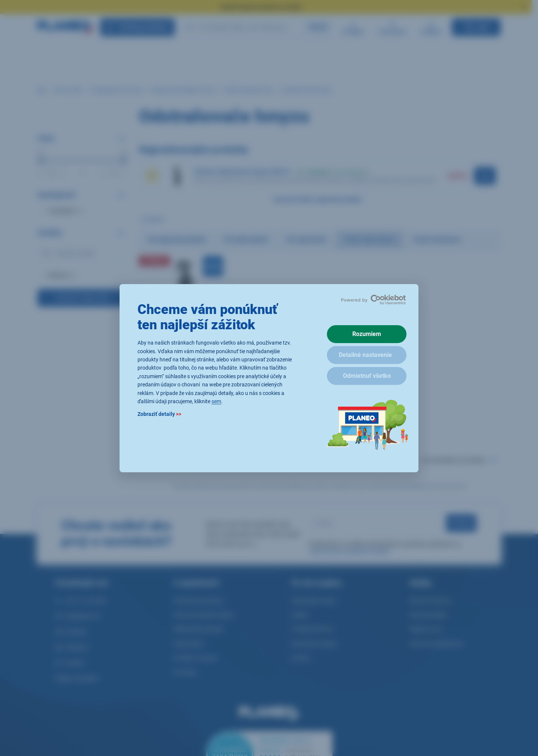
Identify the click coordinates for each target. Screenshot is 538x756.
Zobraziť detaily (159, 414)
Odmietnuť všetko (367, 376)
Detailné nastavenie (365, 355)
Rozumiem (367, 334)
